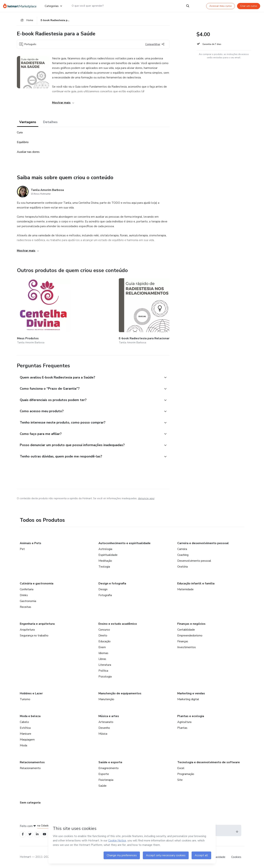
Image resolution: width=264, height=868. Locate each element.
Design (103, 588)
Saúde (102, 785)
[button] (89, 373)
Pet (22, 548)
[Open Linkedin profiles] (39, 834)
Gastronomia (28, 600)
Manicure (25, 733)
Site (180, 779)
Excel (181, 767)
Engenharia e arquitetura (37, 623)
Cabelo (24, 721)
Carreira (182, 548)
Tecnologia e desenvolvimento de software (209, 761)
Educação (104, 640)
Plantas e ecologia (191, 715)
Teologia (104, 566)
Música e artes (109, 715)
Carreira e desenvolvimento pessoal (203, 542)
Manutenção (106, 698)
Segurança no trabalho (34, 635)
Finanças (183, 640)
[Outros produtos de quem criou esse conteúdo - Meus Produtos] (37, 310)
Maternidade (185, 588)
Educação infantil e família (196, 583)
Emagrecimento (109, 767)
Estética (25, 727)
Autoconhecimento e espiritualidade (124, 542)
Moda (23, 745)
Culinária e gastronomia (37, 583)
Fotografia (105, 594)
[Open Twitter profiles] (31, 834)
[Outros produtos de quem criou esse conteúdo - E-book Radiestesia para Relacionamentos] (81, 310)
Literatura (105, 664)
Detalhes (50, 123)
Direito (103, 635)
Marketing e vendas (191, 692)
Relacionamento (30, 767)
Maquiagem (27, 739)
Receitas (25, 606)
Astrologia (105, 548)
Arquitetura (27, 629)
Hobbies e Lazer (31, 692)
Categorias (53, 6)
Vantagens (28, 123)
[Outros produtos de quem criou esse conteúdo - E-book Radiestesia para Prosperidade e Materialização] (124, 310)
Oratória (183, 566)
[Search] (188, 6)
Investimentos (187, 646)
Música (103, 733)
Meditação (105, 560)
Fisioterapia (106, 779)
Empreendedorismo (190, 635)
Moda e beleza (30, 715)
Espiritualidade (108, 554)
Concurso (104, 629)
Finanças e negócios (191, 623)
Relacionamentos (32, 761)
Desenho (104, 727)
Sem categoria (30, 802)
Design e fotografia (112, 583)
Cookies (236, 857)
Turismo (25, 698)
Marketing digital (188, 698)
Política (103, 670)
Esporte (104, 773)
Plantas (182, 727)
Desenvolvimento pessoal (194, 560)
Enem (102, 646)
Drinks (24, 594)
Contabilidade (186, 629)
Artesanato (106, 721)
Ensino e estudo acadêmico (118, 623)
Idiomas (103, 652)
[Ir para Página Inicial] (21, 6)
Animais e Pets (31, 542)
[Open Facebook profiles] (23, 834)
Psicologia (105, 676)
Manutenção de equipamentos (120, 692)
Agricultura (184, 721)
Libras (102, 658)
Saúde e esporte (110, 761)
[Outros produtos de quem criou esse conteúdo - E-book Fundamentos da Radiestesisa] (168, 310)
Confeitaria (27, 588)
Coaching (183, 554)
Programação (186, 773)
